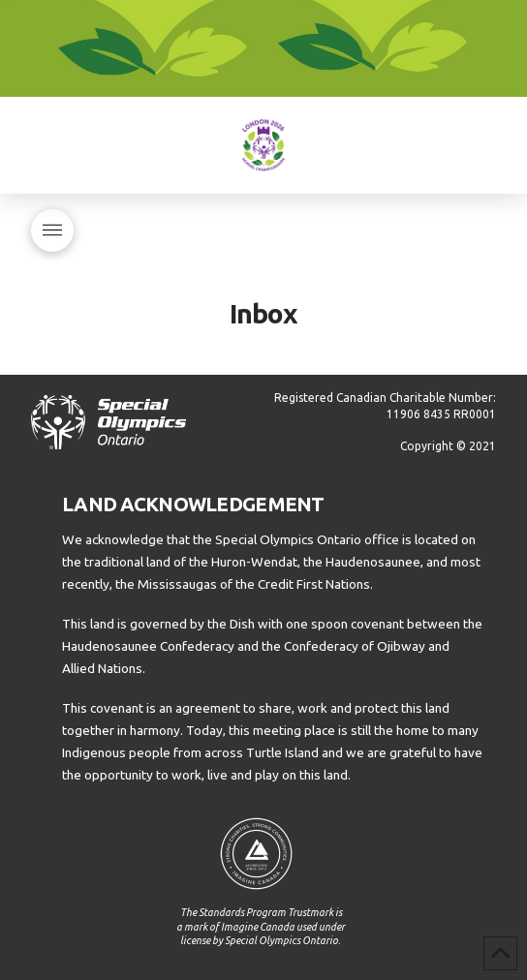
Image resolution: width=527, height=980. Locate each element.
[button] (52, 230)
